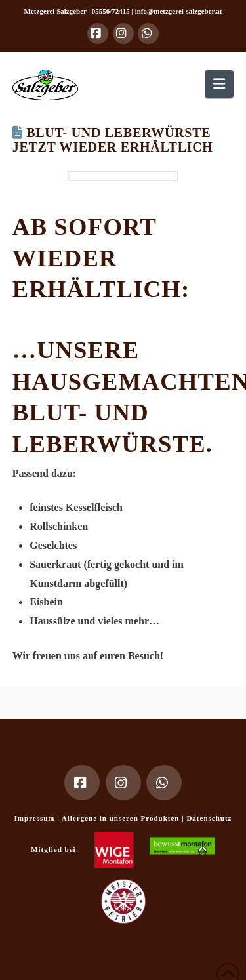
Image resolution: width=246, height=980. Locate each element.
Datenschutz (209, 818)
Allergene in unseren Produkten (122, 818)
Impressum (36, 818)
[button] (219, 84)
